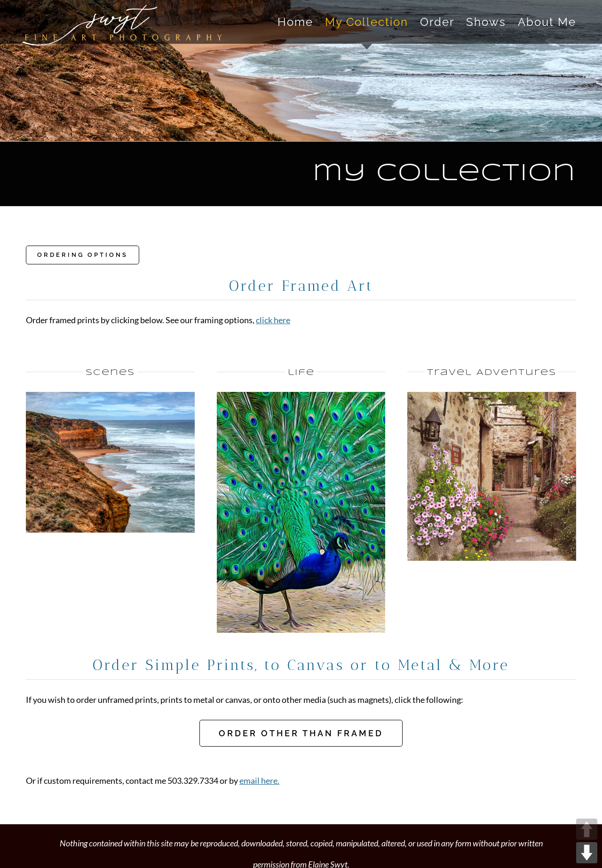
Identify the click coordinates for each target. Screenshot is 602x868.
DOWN (587, 853)
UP (587, 829)
